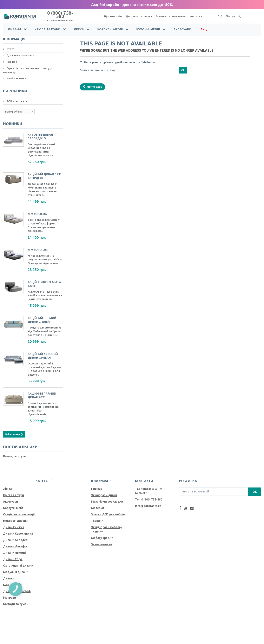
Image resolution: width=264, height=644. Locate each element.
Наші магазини (16, 75)
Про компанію (114, 15)
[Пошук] (239, 15)
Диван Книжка (14, 523)
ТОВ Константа (17, 97)
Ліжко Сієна (38, 210)
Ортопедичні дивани (18, 561)
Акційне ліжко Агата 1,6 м (45, 280)
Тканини (97, 516)
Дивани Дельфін (15, 542)
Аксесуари (182, 25)
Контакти (203, 15)
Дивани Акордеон (16, 536)
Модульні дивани (16, 568)
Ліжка (79, 25)
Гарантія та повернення (176, 15)
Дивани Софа (13, 555)
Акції (204, 25)
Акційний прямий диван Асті (43, 391)
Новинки (11, 120)
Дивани (14, 25)
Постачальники (18, 443)
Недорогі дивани (15, 516)
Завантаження (101, 540)
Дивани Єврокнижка (18, 529)
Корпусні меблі (110, 25)
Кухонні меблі (148, 25)
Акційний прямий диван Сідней (43, 316)
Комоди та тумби (16, 600)
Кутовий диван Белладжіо (41, 132)
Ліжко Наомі (38, 246)
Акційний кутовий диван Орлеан (43, 352)
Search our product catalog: (98, 66)
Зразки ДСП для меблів (108, 510)
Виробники (14, 87)
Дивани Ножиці (14, 548)
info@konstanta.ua (148, 502)
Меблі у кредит (102, 534)
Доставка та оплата (141, 15)
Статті (11, 45)
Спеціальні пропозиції (19, 510)
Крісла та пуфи (47, 25)
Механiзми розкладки (107, 497)
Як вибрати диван (104, 491)
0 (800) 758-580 (60, 14)
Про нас (11, 58)
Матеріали (99, 504)
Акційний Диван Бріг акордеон (45, 172)
